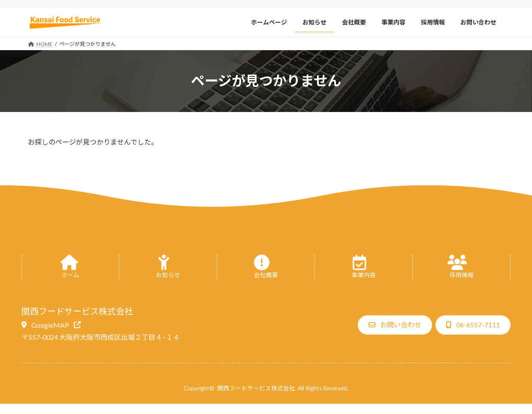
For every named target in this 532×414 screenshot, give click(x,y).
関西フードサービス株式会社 (256, 388)
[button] (51, 325)
